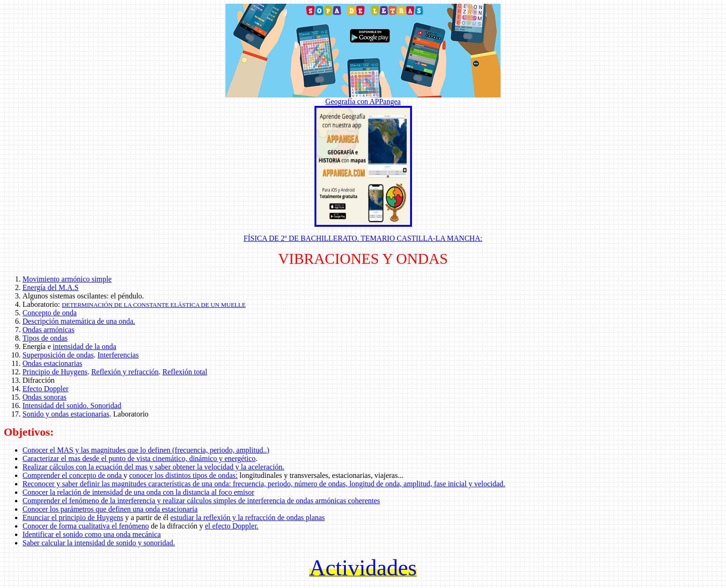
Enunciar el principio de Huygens (73, 517)
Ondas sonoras (45, 397)
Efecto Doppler (45, 389)
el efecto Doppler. (232, 526)
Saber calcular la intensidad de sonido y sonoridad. (99, 543)
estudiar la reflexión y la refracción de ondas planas (247, 517)
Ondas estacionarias (52, 363)
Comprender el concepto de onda (73, 475)
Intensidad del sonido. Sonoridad (72, 406)
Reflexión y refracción (125, 372)
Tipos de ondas (45, 338)
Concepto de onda (50, 313)
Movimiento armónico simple (67, 279)
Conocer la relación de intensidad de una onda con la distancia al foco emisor (138, 492)
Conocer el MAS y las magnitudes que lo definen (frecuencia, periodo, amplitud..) (146, 450)
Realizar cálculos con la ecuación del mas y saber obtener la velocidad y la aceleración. (153, 467)
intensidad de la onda (85, 346)
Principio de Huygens (55, 372)
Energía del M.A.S (51, 287)
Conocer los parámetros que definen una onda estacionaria (110, 509)
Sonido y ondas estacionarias (66, 414)
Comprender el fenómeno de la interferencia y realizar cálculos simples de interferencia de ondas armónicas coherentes (201, 501)
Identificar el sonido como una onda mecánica (92, 534)
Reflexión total (185, 372)
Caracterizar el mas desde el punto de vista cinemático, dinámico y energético (139, 458)
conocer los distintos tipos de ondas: (183, 475)
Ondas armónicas (49, 330)
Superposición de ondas (58, 355)
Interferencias (118, 355)
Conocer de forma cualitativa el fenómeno (86, 526)
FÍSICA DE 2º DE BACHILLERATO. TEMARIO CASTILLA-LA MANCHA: (363, 238)
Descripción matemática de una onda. (79, 321)
